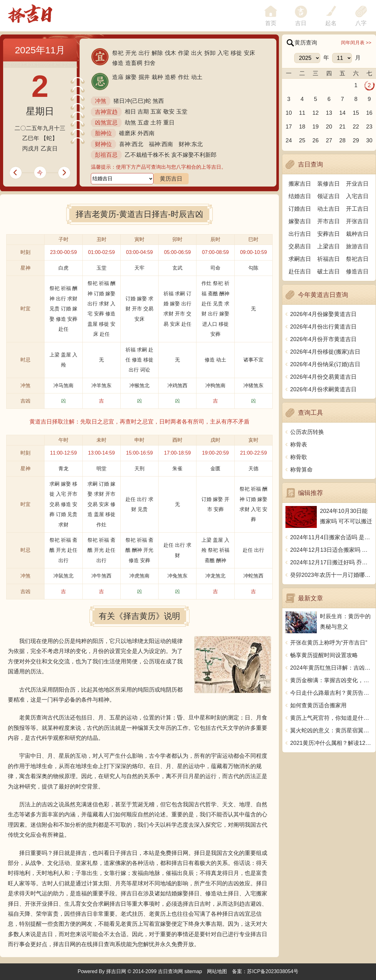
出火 (197, 53)
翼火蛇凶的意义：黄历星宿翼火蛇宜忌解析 (331, 730)
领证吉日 (329, 196)
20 (329, 127)
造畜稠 (134, 63)
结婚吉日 (300, 196)
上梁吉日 (329, 246)
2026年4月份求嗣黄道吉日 (323, 389)
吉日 (301, 23)
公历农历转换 (307, 432)
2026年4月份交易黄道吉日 (323, 377)
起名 (331, 23)
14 (342, 113)
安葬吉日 (329, 234)
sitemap (193, 971)
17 (289, 127)
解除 (157, 53)
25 (302, 140)
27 (329, 140)
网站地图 (217, 971)
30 (369, 140)
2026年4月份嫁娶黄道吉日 (323, 314)
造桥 (170, 77)
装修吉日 (329, 184)
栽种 (157, 77)
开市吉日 (329, 221)
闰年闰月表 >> (356, 42)
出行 (144, 53)
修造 (118, 63)
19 (316, 127)
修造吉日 (357, 271)
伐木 (170, 53)
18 (302, 127)
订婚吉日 (300, 209)
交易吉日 (300, 246)
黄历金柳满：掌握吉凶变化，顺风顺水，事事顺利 (331, 680)
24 (289, 140)
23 (369, 127)
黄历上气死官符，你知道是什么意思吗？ (331, 718)
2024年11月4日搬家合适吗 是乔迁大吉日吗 (331, 537)
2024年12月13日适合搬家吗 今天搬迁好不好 (331, 550)
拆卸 (210, 53)
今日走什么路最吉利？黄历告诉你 (331, 693)
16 (369, 113)
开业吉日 (357, 184)
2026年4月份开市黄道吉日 (323, 339)
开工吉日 (357, 209)
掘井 (144, 77)
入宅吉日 (357, 196)
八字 (361, 23)
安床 (249, 53)
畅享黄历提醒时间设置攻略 (324, 655)
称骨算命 (301, 470)
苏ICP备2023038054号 (273, 971)
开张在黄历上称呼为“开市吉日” (329, 643)
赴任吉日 (300, 271)
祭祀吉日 (357, 259)
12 (316, 113)
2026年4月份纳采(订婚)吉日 (325, 364)
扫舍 (150, 63)
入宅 (223, 53)
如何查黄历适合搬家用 (318, 705)
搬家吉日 (300, 184)
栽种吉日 (357, 234)
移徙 (236, 53)
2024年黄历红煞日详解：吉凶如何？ (331, 668)
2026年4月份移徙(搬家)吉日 (325, 352)
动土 (197, 77)
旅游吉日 (357, 246)
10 (289, 113)
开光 (131, 53)
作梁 (184, 53)
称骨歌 (299, 457)
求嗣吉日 (300, 259)
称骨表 (299, 445)
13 (329, 113)
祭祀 (118, 53)
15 (356, 113)
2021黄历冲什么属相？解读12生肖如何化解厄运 (331, 743)
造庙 (118, 77)
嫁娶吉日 (300, 221)
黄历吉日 (171, 179)
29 (356, 140)
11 (302, 113)
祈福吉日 (329, 259)
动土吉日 (329, 209)
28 (342, 140)
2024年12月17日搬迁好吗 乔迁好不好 (331, 562)
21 (342, 127)
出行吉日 (300, 234)
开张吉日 (357, 221)
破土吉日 (329, 271)
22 (356, 127)
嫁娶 (131, 77)
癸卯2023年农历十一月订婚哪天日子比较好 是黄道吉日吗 (331, 575)
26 (316, 140)
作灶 (184, 77)
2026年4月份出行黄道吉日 (323, 327)
